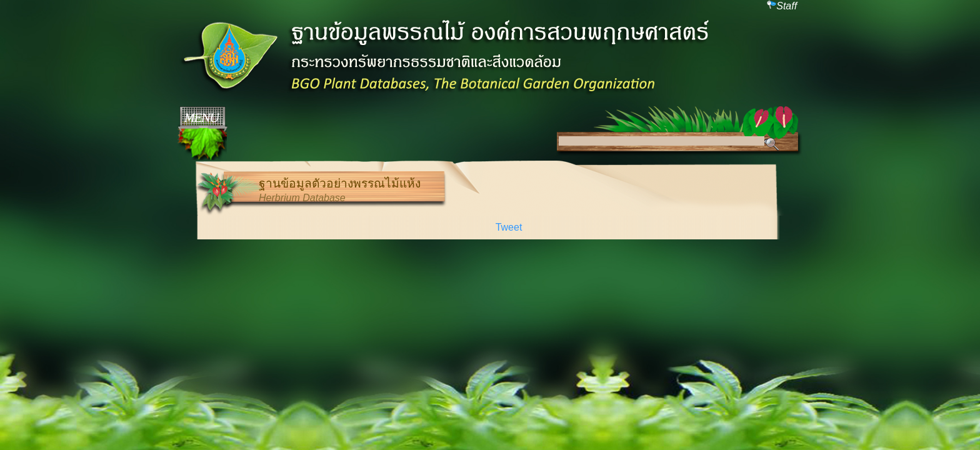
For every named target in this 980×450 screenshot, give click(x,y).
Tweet (509, 227)
